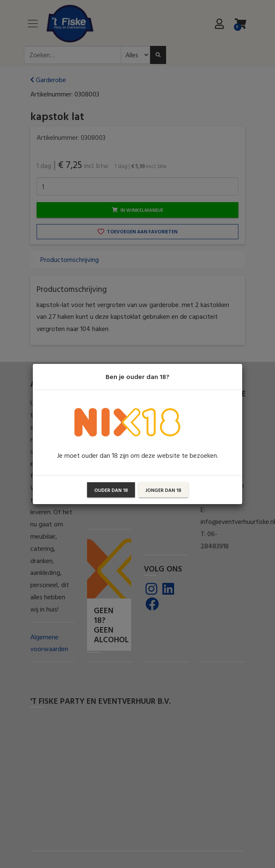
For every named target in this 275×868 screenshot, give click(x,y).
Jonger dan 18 (163, 490)
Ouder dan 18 (111, 490)
